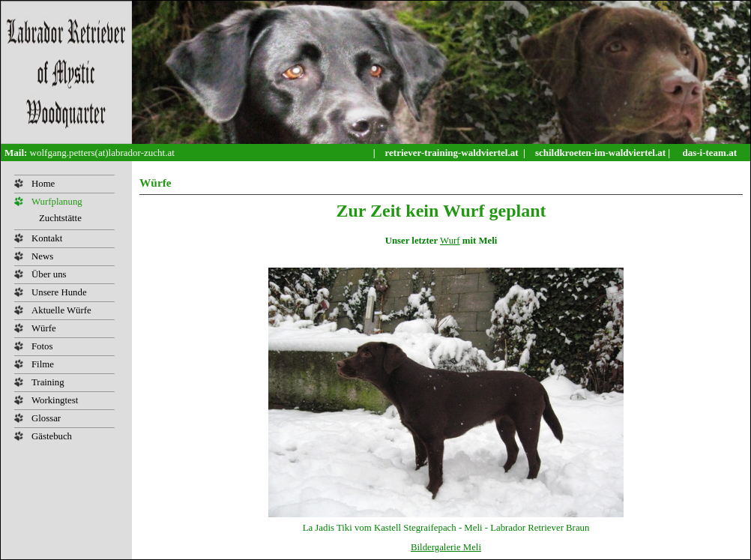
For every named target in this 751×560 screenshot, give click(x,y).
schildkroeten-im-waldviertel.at (601, 153)
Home (43, 184)
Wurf (450, 241)
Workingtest (55, 400)
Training (48, 382)
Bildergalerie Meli (446, 547)
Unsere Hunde (59, 292)
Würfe (44, 328)
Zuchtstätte (60, 218)
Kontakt (47, 238)
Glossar (46, 418)
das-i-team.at (709, 153)
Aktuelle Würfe (61, 310)
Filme (43, 364)
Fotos (42, 346)
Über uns (49, 274)
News (42, 256)
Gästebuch (52, 436)
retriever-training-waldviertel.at (453, 153)
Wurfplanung (57, 202)
